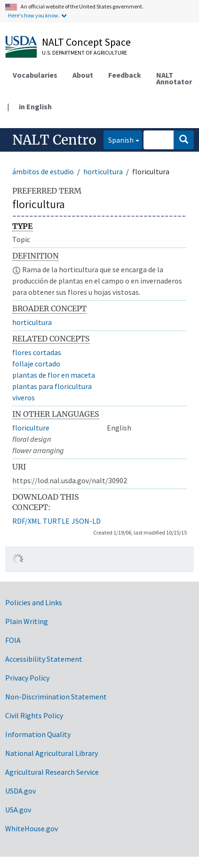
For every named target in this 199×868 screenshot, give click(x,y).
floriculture (31, 428)
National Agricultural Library (52, 753)
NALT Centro (54, 140)
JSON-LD (86, 521)
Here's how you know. (34, 15)
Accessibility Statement (44, 659)
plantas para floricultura (52, 386)
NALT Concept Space (86, 42)
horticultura (103, 171)
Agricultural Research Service (52, 772)
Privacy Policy (27, 678)
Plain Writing (27, 621)
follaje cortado (36, 364)
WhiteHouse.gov (32, 828)
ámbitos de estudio (43, 171)
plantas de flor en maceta (54, 375)
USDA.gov (20, 791)
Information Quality (38, 734)
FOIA (13, 640)
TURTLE (56, 521)
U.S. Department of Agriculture (84, 53)
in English (35, 106)
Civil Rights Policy (34, 715)
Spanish (119, 139)
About (83, 75)
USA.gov (18, 810)
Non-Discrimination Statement (56, 697)
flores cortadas (37, 352)
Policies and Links (34, 602)
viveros (24, 397)
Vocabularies (35, 75)
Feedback (125, 75)
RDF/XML (27, 521)
